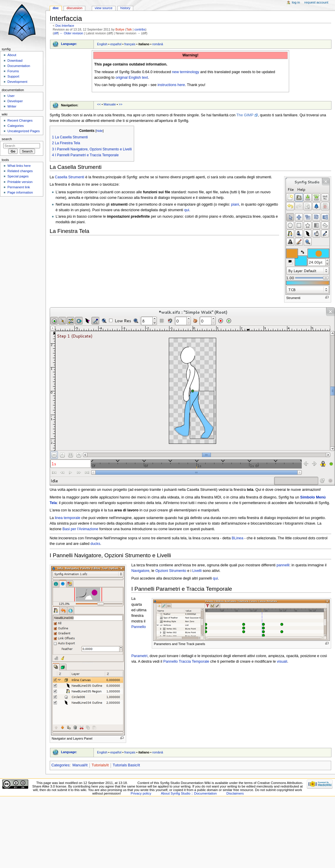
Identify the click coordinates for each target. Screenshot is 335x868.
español (116, 44)
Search (7, 139)
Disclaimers (235, 793)
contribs (140, 29)
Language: (69, 44)
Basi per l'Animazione (80, 529)
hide (100, 131)
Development (17, 82)
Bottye (120, 29)
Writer (12, 106)
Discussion (75, 8)
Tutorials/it (100, 765)
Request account (316, 2)
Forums (13, 71)
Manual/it (80, 765)
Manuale (110, 104)
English (102, 44)
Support (13, 76)
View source (104, 8)
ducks (95, 544)
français (130, 44)
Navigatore (140, 571)
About (12, 55)
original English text (132, 78)
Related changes (20, 171)
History (125, 8)
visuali (282, 662)
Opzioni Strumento (171, 571)
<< (99, 104)
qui (187, 210)
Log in (296, 2)
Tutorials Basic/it (126, 765)
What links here (19, 166)
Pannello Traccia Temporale (186, 662)
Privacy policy (141, 793)
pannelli (283, 565)
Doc (56, 8)
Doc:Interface (65, 26)
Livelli (197, 571)
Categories (60, 765)
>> (120, 104)
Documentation (19, 66)
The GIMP (245, 115)
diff (56, 33)
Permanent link (19, 187)
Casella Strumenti (69, 177)
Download (15, 61)
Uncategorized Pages (24, 131)
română (158, 44)
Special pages (18, 176)
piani (235, 204)
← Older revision (71, 33)
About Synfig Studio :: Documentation (189, 793)
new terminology (186, 72)
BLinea (238, 538)
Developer (15, 101)
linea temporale (67, 518)
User (11, 96)
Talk (129, 29)
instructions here (171, 85)
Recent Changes (20, 120)
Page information (20, 192)
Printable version (20, 182)
